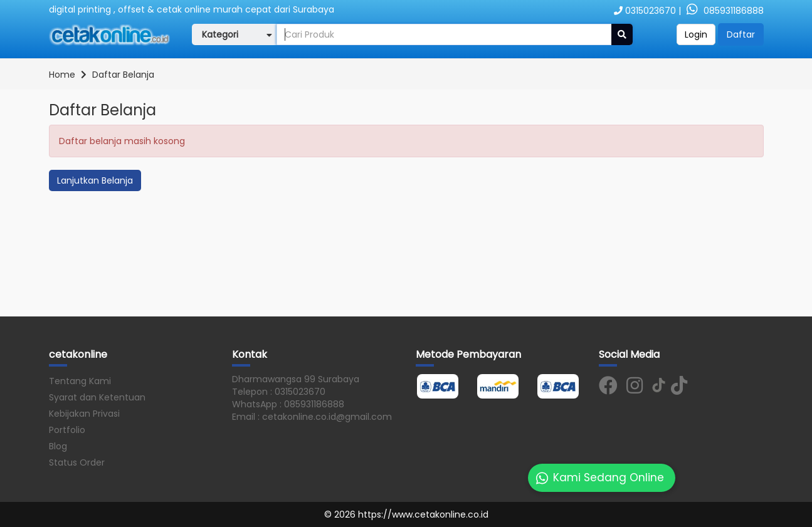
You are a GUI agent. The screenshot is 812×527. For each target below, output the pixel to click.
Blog (58, 446)
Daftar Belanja (123, 75)
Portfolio (67, 430)
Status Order (77, 462)
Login (696, 34)
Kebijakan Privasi (84, 414)
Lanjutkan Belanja (95, 180)
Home (62, 75)
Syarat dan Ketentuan (97, 397)
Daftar (741, 34)
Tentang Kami (80, 381)
